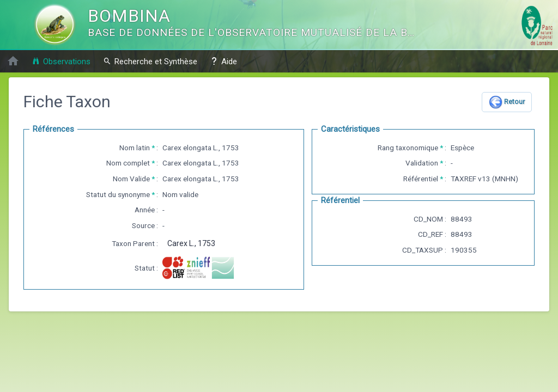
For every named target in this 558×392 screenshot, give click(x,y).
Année (145, 210)
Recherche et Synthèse (150, 61)
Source (143, 225)
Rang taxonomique (408, 148)
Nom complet (128, 163)
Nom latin (135, 148)
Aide (223, 61)
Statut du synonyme (118, 194)
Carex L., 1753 (191, 243)
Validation (422, 163)
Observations (61, 61)
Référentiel (421, 179)
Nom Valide (131, 179)
